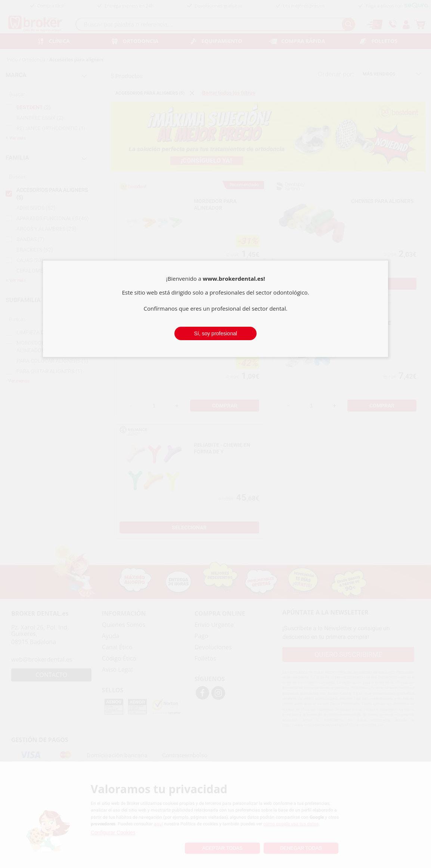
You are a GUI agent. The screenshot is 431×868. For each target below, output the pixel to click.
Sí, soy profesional (215, 333)
